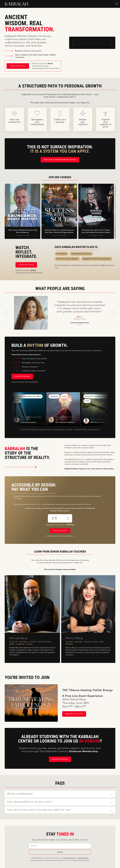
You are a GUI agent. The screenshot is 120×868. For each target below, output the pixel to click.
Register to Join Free (74, 714)
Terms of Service (69, 858)
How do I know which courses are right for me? (39, 810)
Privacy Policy (83, 858)
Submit (60, 852)
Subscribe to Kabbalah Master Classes (60, 160)
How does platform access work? (30, 802)
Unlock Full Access (18, 66)
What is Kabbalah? (20, 794)
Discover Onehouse (60, 759)
